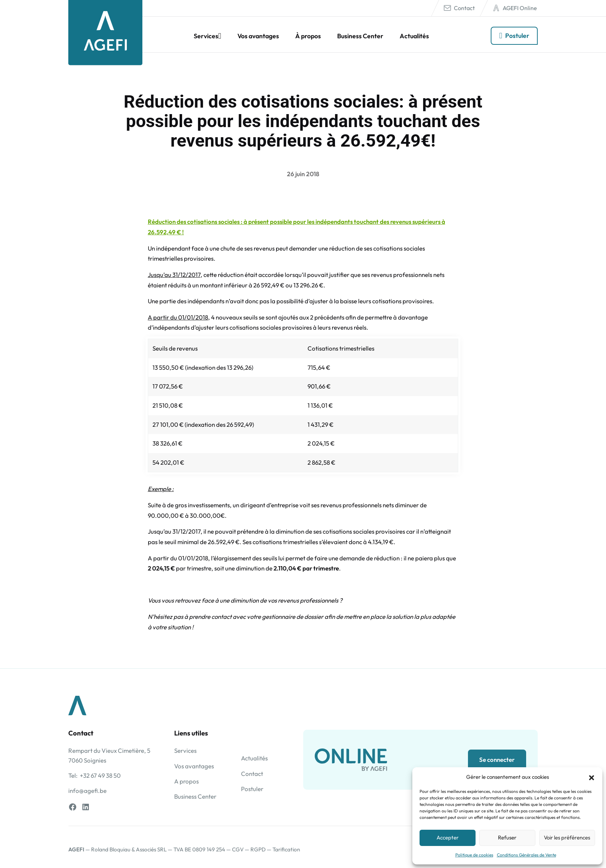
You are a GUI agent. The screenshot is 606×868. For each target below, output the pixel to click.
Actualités (414, 36)
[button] (592, 777)
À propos (308, 36)
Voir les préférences (567, 837)
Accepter (448, 837)
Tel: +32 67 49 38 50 (94, 775)
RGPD (258, 849)
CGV (238, 849)
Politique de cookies (474, 855)
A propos (186, 781)
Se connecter (497, 759)
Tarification (286, 849)
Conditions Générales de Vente (527, 855)
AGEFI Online (520, 8)
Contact (464, 8)
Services (206, 36)
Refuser (507, 837)
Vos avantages (258, 36)
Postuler (517, 36)
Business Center (360, 36)
